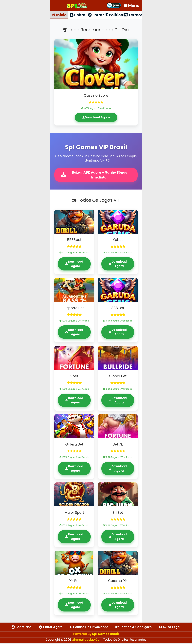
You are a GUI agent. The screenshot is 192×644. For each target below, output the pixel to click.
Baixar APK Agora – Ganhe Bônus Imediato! (95, 175)
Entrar (96, 15)
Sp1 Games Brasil (105, 635)
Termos (133, 15)
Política (114, 15)
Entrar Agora (51, 628)
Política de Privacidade (89, 628)
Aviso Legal (170, 628)
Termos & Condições (134, 628)
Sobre (78, 15)
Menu (132, 5)
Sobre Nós (22, 628)
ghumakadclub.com (88, 641)
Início (59, 15)
